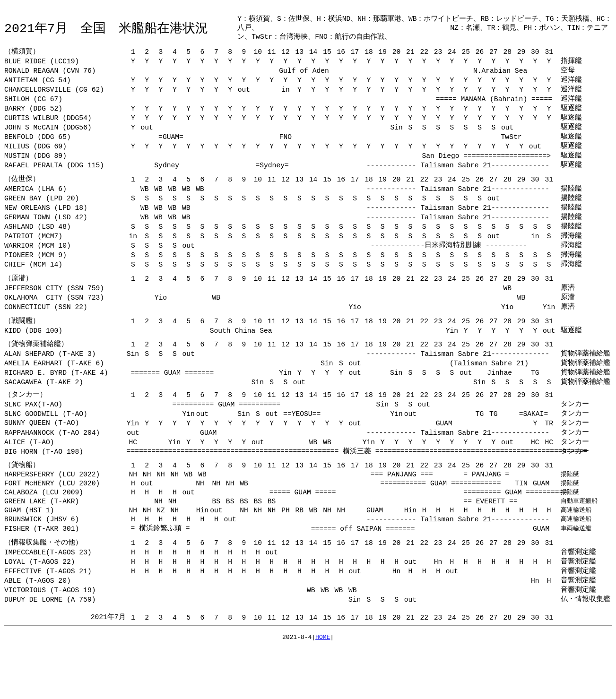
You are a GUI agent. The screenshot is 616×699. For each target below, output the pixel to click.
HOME (323, 687)
